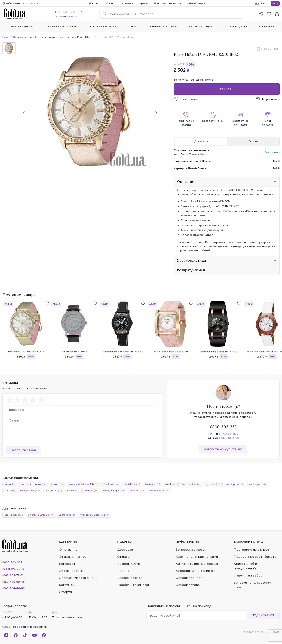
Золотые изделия (21, 27)
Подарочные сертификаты (255, 557)
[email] (198, 615)
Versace (137, 491)
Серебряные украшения (61, 27)
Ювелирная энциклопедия (197, 557)
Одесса (205, 154)
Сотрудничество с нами (78, 578)
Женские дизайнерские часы (55, 37)
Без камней (14, 515)
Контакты (67, 585)
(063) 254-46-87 (14, 588)
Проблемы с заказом (134, 585)
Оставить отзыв (23, 450)
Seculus (73, 491)
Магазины (127, 3)
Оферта (65, 592)
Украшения (266, 27)
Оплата (254, 141)
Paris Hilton (84, 37)
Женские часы (22, 37)
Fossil (170, 484)
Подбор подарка (236, 27)
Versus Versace (159, 491)
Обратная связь (72, 571)
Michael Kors (30, 491)
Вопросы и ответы (190, 549)
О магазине (68, 549)
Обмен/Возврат (196, 3)
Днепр (184, 154)
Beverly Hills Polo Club (84, 484)
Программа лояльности (167, 3)
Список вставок (189, 585)
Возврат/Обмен (130, 564)
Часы (6, 37)
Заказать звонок (66, 16)
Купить (227, 89)
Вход (275, 3)
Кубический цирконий (94, 515)
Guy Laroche (190, 484)
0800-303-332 (223, 427)
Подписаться (263, 615)
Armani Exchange (33, 484)
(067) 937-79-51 (13, 575)
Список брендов (189, 578)
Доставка (201, 141)
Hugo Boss (212, 484)
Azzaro (57, 484)
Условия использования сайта (253, 585)
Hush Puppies (234, 484)
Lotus (10, 491)
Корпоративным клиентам (197, 571)
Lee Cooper (257, 484)
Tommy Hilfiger (113, 491)
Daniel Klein (132, 484)
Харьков (194, 154)
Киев (176, 154)
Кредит (144, 3)
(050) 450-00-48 (14, 582)
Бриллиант (67, 515)
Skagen (91, 491)
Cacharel (111, 484)
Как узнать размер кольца (197, 564)
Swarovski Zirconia (41, 515)
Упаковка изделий (132, 578)
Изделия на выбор (248, 575)
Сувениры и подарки (163, 27)
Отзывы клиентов (73, 557)
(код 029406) (270, 49)
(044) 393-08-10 (13, 569)
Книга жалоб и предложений (245, 566)
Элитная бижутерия (103, 27)
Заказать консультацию (223, 449)
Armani (10, 484)
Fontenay (153, 484)
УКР (257, 3)
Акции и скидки (201, 27)
